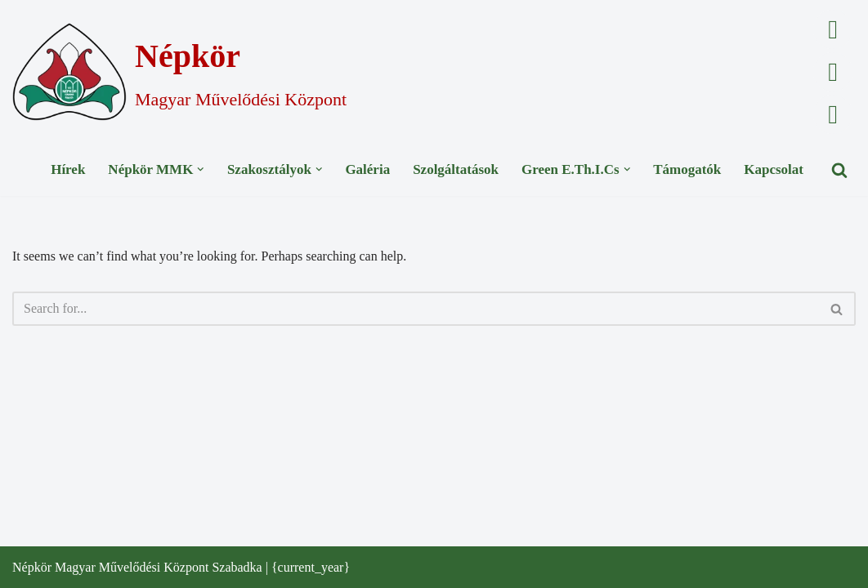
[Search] (839, 170)
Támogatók (687, 169)
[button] (201, 169)
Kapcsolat (774, 169)
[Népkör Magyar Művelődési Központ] (179, 72)
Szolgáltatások (456, 169)
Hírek (68, 169)
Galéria (367, 169)
